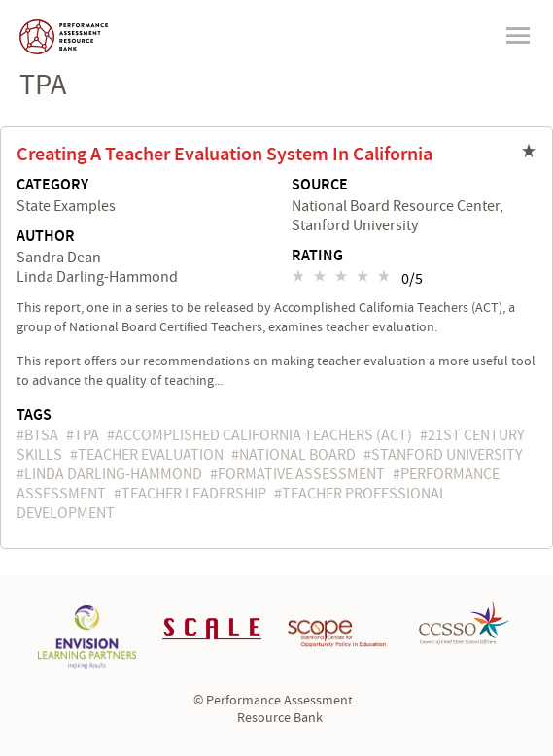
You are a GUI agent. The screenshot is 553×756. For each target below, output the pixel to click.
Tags (34, 415)
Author (46, 237)
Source (320, 186)
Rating (317, 257)
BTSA (41, 435)
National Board (297, 455)
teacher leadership (194, 494)
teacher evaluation (151, 455)
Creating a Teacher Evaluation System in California (225, 155)
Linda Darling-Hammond (113, 474)
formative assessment (301, 474)
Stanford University (447, 455)
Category (52, 186)
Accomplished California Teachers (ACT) (263, 435)
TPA (86, 435)
